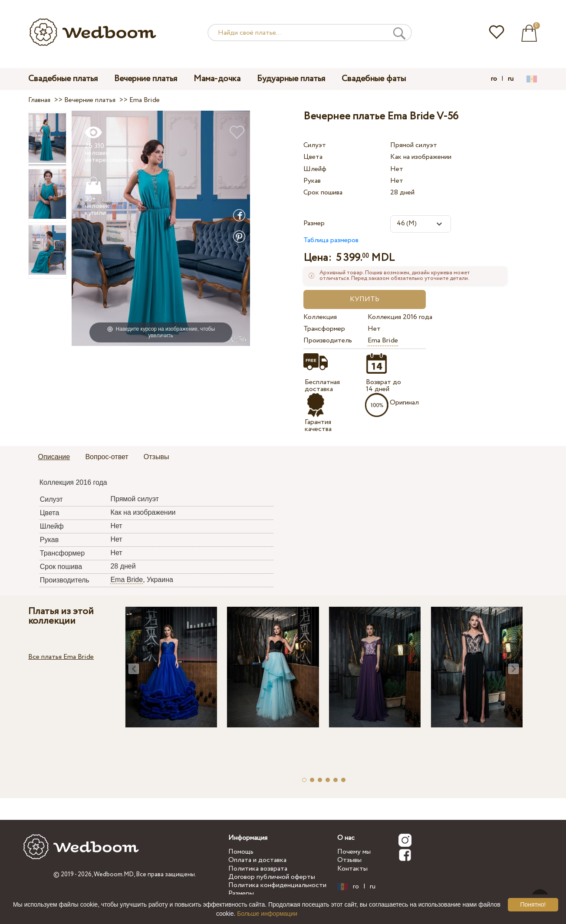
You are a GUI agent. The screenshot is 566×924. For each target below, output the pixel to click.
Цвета (313, 157)
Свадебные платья (63, 79)
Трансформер (324, 329)
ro (494, 79)
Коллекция (320, 317)
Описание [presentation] (54, 457)
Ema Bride (383, 340)
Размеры (241, 893)
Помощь (241, 852)
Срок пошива (323, 192)
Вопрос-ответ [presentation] (107, 457)
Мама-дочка (217, 79)
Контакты (352, 869)
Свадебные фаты (374, 79)
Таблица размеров (331, 240)
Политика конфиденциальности (277, 885)
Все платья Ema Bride (61, 657)
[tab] (54, 457)
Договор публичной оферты (272, 877)
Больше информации (267, 914)
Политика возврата (258, 869)
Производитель (328, 340)
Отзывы (349, 860)
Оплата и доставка (257, 860)
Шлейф (315, 169)
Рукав (312, 181)
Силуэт (315, 145)
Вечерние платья (146, 79)
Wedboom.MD (114, 875)
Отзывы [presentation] (156, 457)
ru (511, 79)
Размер (314, 223)
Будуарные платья (291, 79)
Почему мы (354, 852)
